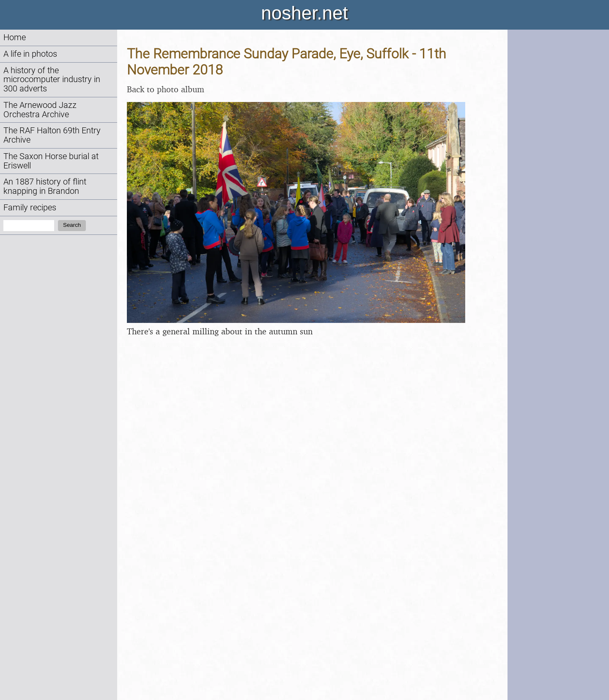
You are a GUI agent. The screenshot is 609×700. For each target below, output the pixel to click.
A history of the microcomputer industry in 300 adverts (52, 80)
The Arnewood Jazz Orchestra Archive (40, 110)
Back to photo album (166, 89)
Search (72, 225)
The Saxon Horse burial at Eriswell (51, 161)
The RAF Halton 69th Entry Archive (52, 135)
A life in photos (30, 54)
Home (15, 37)
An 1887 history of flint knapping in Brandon (45, 186)
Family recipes (30, 208)
